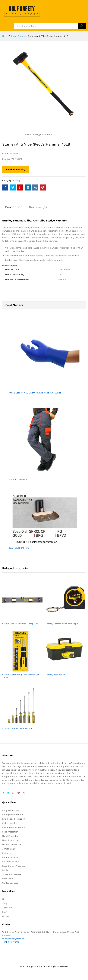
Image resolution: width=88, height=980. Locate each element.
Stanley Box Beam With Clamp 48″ (20, 624)
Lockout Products (11, 857)
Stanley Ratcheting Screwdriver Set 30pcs (21, 676)
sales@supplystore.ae (13, 939)
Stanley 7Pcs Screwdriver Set (17, 728)
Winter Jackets (10, 883)
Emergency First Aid (13, 815)
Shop (5, 903)
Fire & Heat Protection (14, 827)
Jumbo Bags (8, 849)
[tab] (14, 208)
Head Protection (11, 840)
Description (14, 207)
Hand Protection (11, 836)
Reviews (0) (38, 207)
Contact (6, 916)
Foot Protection (10, 832)
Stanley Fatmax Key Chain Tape (62, 624)
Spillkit (6, 870)
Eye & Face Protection (14, 819)
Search (82, 26)
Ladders (6, 853)
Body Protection (10, 810)
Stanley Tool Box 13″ (56, 675)
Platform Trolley (10, 862)
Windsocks (8, 879)
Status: (6, 154)
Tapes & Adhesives (12, 874)
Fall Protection (10, 823)
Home (5, 899)
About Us (7, 908)
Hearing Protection (12, 845)
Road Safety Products (13, 866)
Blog (4, 912)
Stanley (16, 180)
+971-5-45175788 (11, 942)
